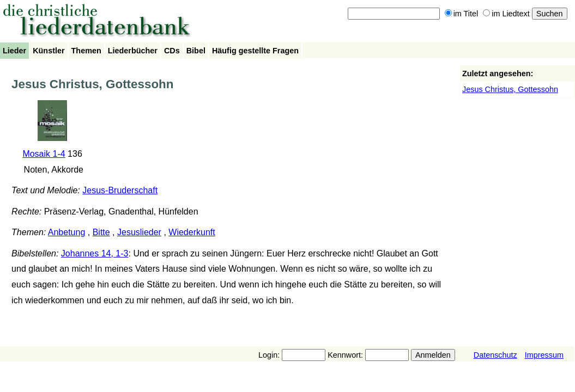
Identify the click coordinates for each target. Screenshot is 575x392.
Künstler (49, 51)
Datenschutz (495, 355)
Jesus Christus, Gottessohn (510, 89)
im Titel (462, 14)
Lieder (14, 51)
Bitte (101, 232)
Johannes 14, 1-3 (95, 253)
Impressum (544, 355)
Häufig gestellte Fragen (255, 51)
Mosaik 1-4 (44, 154)
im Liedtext (506, 14)
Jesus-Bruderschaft (120, 190)
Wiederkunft (192, 232)
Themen (86, 51)
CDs (172, 51)
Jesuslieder (139, 232)
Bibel (196, 51)
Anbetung (67, 232)
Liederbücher (133, 51)
